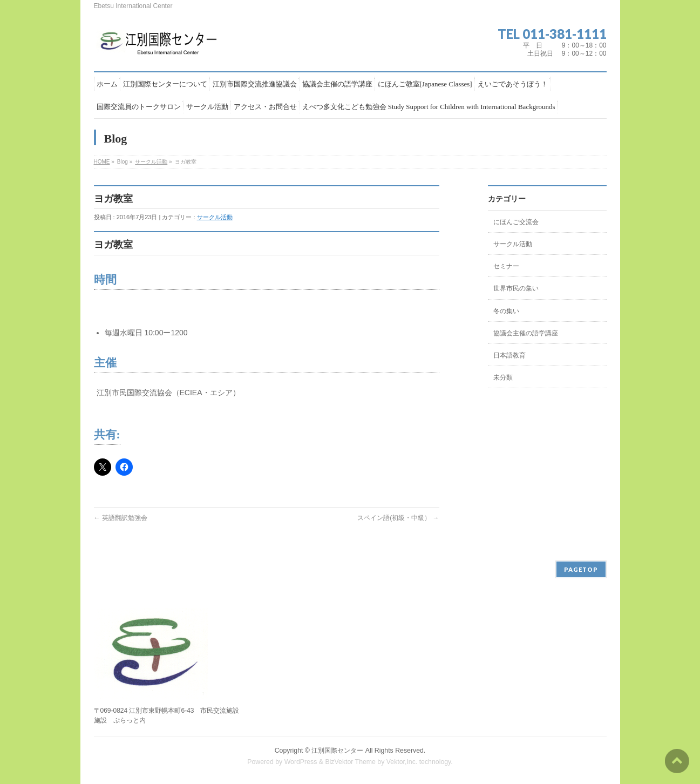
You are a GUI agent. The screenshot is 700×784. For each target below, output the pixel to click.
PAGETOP (581, 569)
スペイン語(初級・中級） (398, 518)
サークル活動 (151, 162)
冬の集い (506, 311)
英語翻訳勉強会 (121, 518)
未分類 (503, 377)
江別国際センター (337, 751)
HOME (102, 162)
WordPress (301, 762)
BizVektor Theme (350, 762)
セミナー (506, 266)
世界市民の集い (516, 288)
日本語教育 (509, 355)
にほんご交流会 (516, 222)
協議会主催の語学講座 (526, 333)
